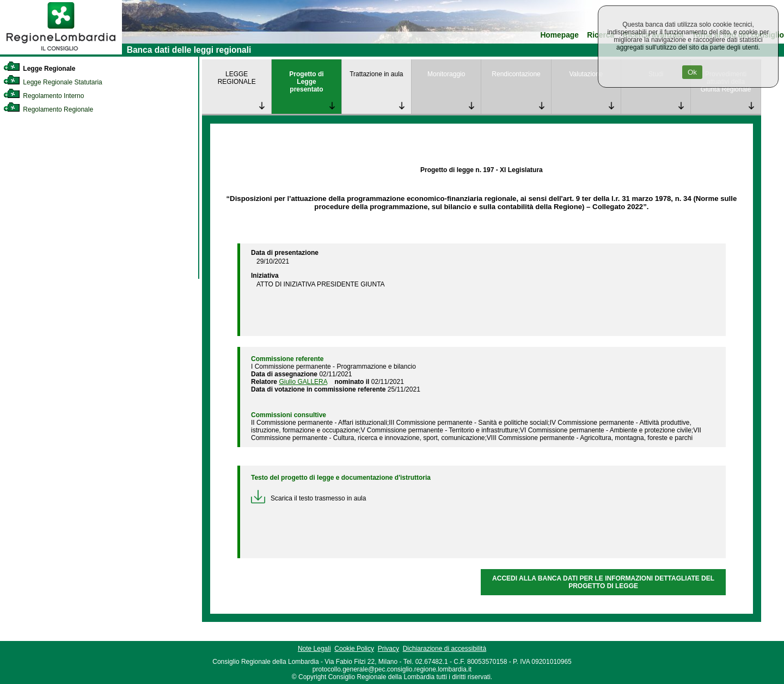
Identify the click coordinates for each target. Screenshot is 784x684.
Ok (692, 72)
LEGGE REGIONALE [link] (237, 78)
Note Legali (314, 649)
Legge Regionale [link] (39, 69)
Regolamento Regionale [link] (48, 109)
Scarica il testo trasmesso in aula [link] (308, 498)
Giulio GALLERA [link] (303, 382)
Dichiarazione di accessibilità (445, 649)
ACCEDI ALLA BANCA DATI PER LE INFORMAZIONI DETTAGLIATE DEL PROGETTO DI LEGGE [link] (603, 582)
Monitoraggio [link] (446, 74)
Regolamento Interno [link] (44, 96)
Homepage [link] (559, 35)
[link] (61, 52)
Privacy (388, 649)
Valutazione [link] (586, 74)
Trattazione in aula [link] (376, 74)
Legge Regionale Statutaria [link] (53, 82)
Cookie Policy (354, 649)
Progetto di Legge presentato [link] (306, 82)
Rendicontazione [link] (516, 74)
